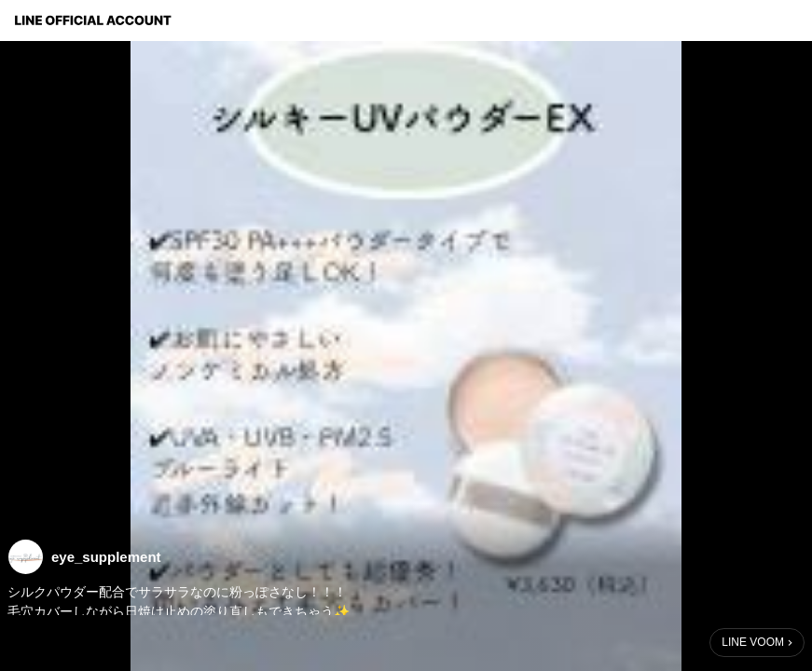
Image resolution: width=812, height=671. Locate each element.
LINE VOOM (753, 642)
